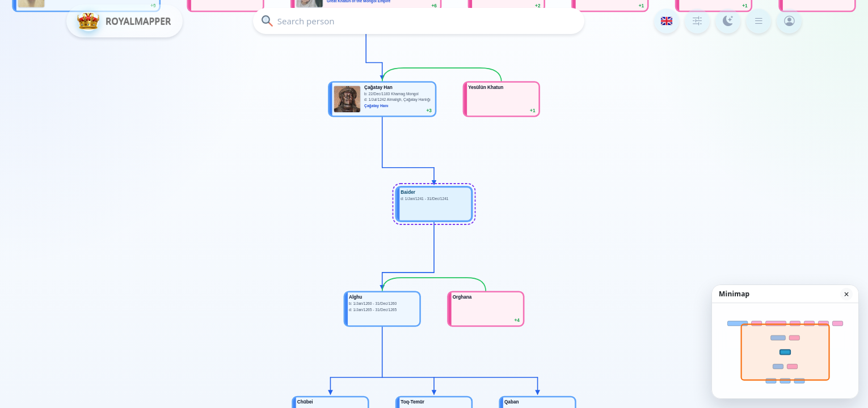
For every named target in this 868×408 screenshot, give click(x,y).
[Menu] (759, 21)
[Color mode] (728, 21)
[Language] (667, 21)
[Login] (789, 21)
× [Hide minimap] (846, 294)
